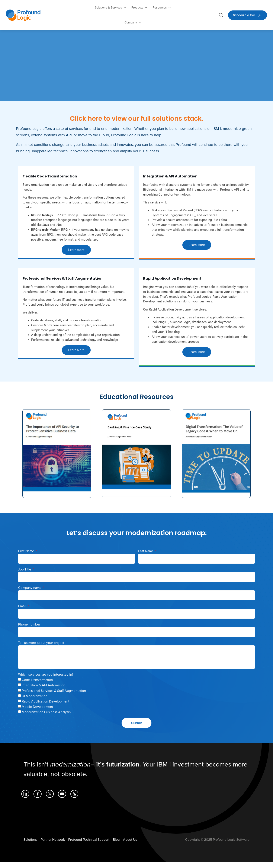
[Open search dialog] (221, 16)
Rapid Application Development (46, 707)
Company (133, 23)
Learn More (197, 248)
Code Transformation (37, 686)
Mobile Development (37, 713)
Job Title (25, 575)
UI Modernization (35, 702)
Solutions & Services (111, 8)
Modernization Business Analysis (46, 718)
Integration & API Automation (44, 691)
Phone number (29, 630)
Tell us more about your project (42, 649)
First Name (27, 557)
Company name (30, 594)
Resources (162, 8)
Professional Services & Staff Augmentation (54, 696)
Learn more (76, 253)
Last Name (146, 557)
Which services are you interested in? (46, 680)
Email (23, 612)
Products (139, 8)
